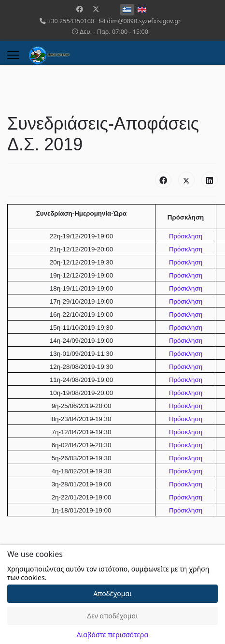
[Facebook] (80, 9)
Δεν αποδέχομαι (112, 616)
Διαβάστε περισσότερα (112, 635)
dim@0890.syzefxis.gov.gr (144, 21)
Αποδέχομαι (112, 593)
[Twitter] (96, 9)
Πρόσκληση (186, 236)
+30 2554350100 (71, 21)
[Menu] (13, 55)
